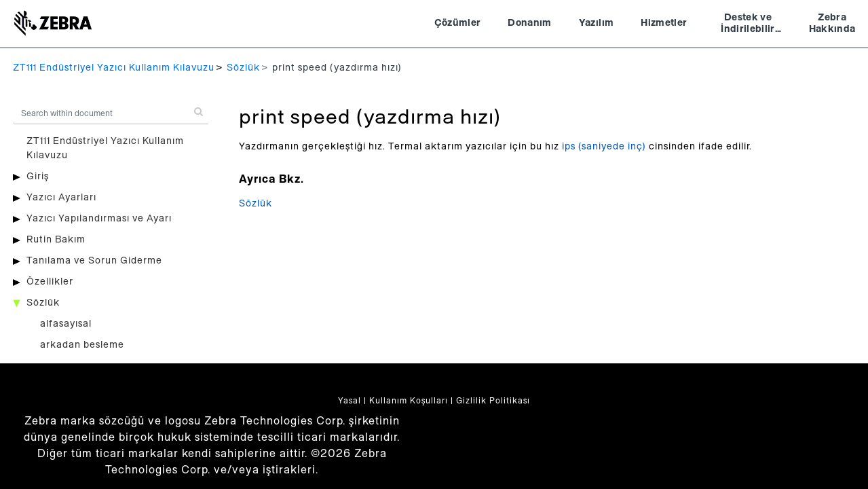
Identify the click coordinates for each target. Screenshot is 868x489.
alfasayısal (66, 324)
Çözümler (458, 23)
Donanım (529, 23)
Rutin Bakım (56, 240)
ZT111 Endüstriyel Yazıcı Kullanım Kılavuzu (114, 68)
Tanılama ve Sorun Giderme (94, 261)
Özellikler (50, 282)
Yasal (350, 401)
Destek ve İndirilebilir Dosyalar (748, 25)
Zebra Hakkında (832, 24)
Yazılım (596, 23)
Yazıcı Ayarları (61, 198)
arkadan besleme (82, 345)
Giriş (38, 177)
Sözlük (243, 68)
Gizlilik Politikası (493, 401)
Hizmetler (664, 23)
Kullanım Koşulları (409, 401)
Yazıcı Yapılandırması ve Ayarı (99, 219)
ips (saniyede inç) (604, 147)
